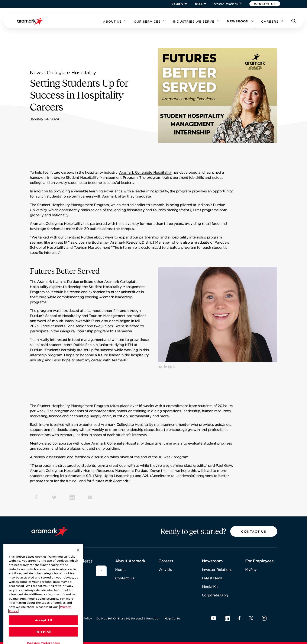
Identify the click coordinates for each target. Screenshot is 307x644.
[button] (265, 4)
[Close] (78, 578)
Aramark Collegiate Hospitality (146, 172)
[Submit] (101, 571)
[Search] (294, 21)
